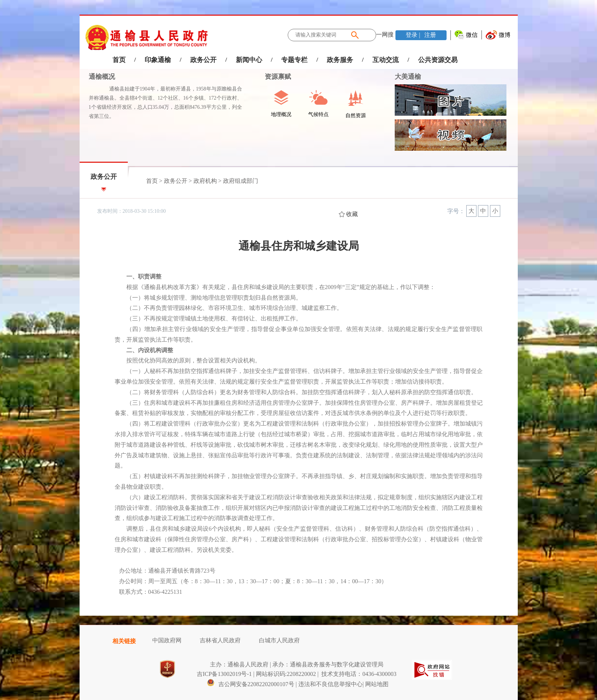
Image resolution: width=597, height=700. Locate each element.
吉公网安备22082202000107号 (250, 684)
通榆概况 (102, 77)
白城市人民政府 (279, 640)
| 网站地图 (376, 684)
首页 (119, 60)
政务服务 (340, 60)
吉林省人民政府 (220, 640)
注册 (429, 35)
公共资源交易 (438, 60)
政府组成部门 (241, 181)
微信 (472, 35)
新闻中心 (249, 60)
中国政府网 (167, 640)
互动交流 (386, 60)
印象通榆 (158, 60)
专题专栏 (294, 60)
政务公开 (203, 60)
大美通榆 (408, 77)
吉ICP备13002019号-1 (224, 674)
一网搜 (385, 34)
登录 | (414, 35)
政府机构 (205, 181)
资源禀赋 (274, 77)
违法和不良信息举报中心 (330, 684)
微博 (505, 35)
